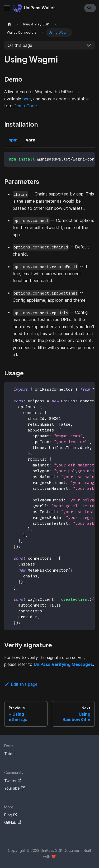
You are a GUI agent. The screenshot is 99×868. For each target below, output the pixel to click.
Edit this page (21, 684)
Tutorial (11, 754)
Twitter (13, 781)
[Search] (90, 8)
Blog (11, 815)
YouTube (14, 788)
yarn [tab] (31, 140)
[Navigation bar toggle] (7, 8)
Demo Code (25, 106)
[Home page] (9, 24)
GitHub (13, 822)
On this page (20, 45)
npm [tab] (13, 140)
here (27, 99)
